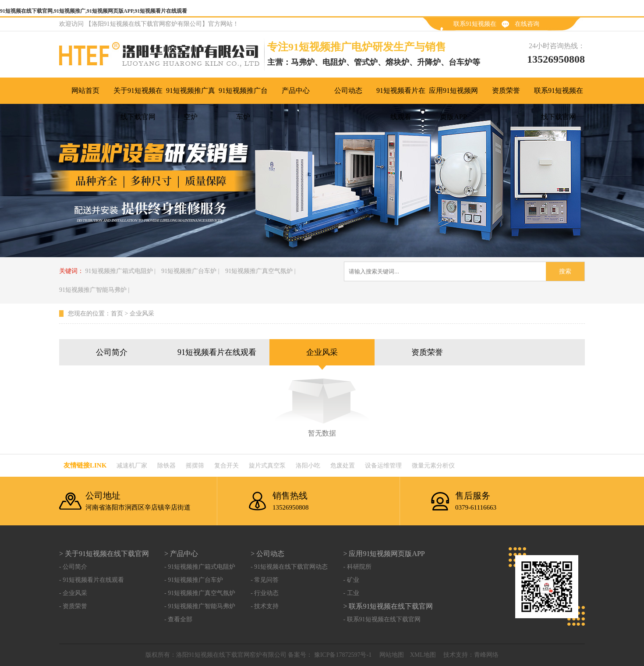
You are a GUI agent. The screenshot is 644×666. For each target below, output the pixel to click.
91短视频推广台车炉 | (190, 271)
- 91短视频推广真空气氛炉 (200, 593)
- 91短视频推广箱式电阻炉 (200, 567)
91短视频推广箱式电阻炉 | (120, 271)
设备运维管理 (383, 466)
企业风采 (142, 314)
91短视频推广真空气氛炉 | (260, 271)
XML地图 (423, 655)
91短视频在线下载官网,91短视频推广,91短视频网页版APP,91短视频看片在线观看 (94, 11)
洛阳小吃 (308, 466)
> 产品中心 (181, 554)
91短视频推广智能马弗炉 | (94, 290)
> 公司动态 (267, 554)
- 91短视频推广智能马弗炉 (200, 606)
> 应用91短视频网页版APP (384, 554)
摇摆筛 (195, 466)
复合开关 (226, 466)
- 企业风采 (73, 593)
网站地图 (392, 655)
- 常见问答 (265, 580)
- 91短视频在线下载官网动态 (289, 567)
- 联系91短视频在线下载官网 (382, 619)
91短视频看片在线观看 (217, 352)
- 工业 (351, 593)
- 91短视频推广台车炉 (194, 580)
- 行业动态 (265, 593)
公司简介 (112, 352)
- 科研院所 (357, 567)
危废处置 (343, 466)
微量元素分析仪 (433, 466)
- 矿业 (351, 580)
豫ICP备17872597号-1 (342, 655)
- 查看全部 (178, 619)
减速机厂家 (132, 466)
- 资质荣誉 (73, 606)
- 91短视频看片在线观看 (92, 580)
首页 (117, 314)
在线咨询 (527, 24)
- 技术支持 (265, 606)
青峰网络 (486, 655)
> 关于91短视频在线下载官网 (104, 554)
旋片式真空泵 (267, 466)
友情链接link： (85, 465)
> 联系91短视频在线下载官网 (388, 606)
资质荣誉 (427, 352)
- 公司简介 (73, 567)
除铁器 (166, 466)
